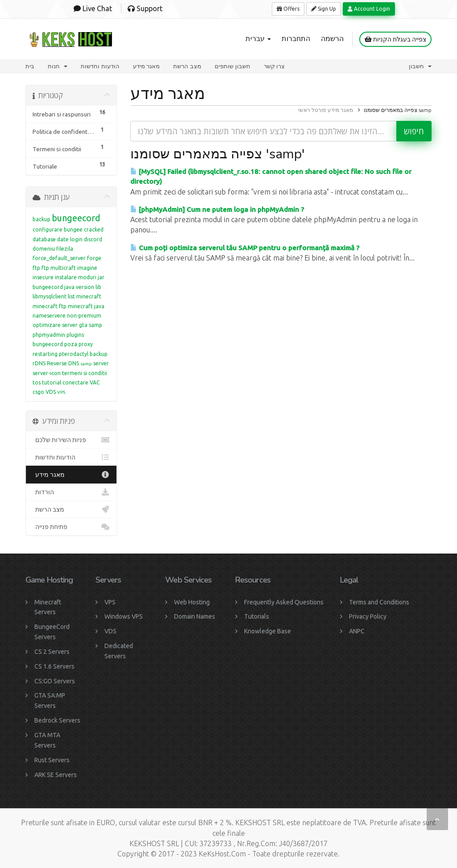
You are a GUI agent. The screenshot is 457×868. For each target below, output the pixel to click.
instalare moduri (76, 277)
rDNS (39, 363)
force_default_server (59, 258)
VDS (51, 392)
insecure (43, 277)
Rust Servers (52, 760)
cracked (94, 229)
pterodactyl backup (83, 354)
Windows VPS (124, 616)
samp (86, 364)
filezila (65, 249)
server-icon (47, 373)
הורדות (71, 492)
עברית (258, 38)
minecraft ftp (50, 306)
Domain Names (195, 616)
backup (42, 219)
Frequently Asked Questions (284, 602)
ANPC (357, 631)
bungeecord (76, 218)
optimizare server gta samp (67, 325)
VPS (61, 392)
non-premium (84, 316)
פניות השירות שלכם (71, 440)
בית (30, 66)
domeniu (44, 249)
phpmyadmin (49, 335)
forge (94, 258)
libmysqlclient (50, 296)
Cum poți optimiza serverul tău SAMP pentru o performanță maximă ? (245, 248)
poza (71, 344)
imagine (87, 268)
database (44, 239)
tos (37, 382)
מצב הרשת (187, 66)
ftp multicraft (59, 268)
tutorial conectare (65, 382)
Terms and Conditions (379, 602)
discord (93, 239)
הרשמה (332, 38)
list (71, 296)
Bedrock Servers (57, 720)
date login (70, 239)
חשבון (420, 66)
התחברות (296, 38)
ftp (36, 268)
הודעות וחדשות (100, 66)
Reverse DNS (63, 363)
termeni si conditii (85, 373)
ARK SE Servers (56, 775)
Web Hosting (192, 602)
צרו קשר (274, 66)
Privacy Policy (368, 616)
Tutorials (257, 616)
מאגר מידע (147, 66)
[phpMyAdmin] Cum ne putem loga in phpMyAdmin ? (217, 209)
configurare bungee (58, 229)
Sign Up (324, 9)
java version (79, 287)
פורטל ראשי (312, 110)
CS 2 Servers (52, 652)
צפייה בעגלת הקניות (395, 39)
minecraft (89, 296)
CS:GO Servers (55, 681)
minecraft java (86, 306)
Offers (288, 9)
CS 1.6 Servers (54, 666)
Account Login (369, 9)
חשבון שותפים (233, 66)
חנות (58, 66)
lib (98, 287)
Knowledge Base (268, 631)
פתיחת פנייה (71, 527)
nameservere (49, 316)
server (101, 363)
